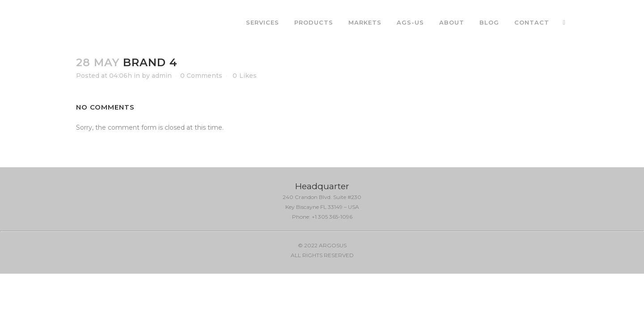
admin (162, 76)
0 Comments (201, 76)
